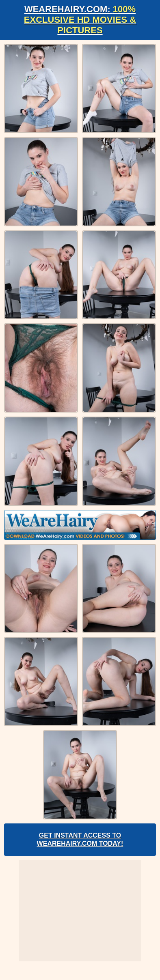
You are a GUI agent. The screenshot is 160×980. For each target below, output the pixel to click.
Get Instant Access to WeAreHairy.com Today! (80, 839)
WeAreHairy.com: (80, 20)
